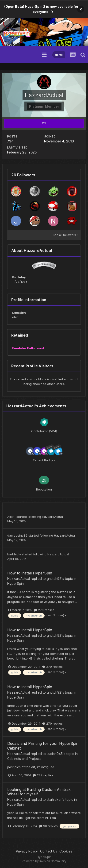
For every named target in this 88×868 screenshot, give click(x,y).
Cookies (66, 851)
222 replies (43, 775)
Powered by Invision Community (44, 861)
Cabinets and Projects (24, 759)
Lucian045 (55, 754)
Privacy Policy (27, 851)
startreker (54, 799)
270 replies (44, 610)
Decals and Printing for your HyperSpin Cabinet (43, 746)
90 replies (48, 826)
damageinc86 (17, 535)
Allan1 (11, 517)
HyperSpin (15, 583)
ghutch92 (54, 579)
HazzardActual (53, 517)
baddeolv (14, 554)
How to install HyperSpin (30, 573)
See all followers (65, 235)
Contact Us (49, 851)
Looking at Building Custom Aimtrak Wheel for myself (39, 792)
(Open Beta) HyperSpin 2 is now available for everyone (41, 9)
